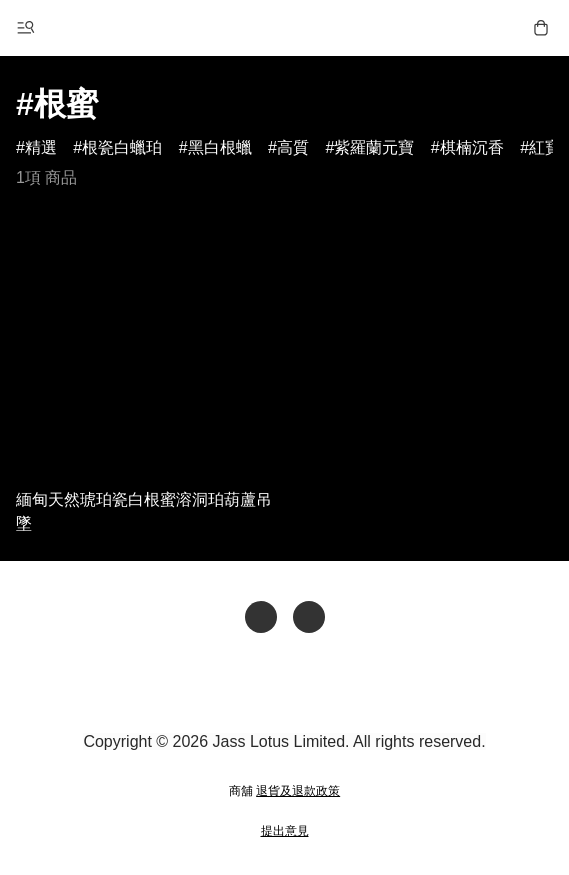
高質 (293, 147)
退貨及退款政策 (298, 791)
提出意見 (285, 831)
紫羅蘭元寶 (374, 147)
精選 (41, 147)
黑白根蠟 (220, 147)
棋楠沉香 (472, 147)
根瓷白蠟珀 (122, 147)
